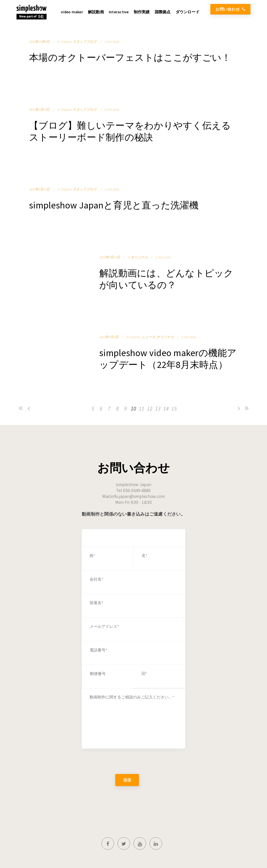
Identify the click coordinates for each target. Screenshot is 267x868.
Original (66, 42)
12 (150, 409)
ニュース (148, 337)
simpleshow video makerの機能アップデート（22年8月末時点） (168, 359)
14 (166, 409)
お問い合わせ (230, 9)
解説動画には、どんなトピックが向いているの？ (166, 279)
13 (158, 409)
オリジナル (139, 257)
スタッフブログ (85, 42)
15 (174, 409)
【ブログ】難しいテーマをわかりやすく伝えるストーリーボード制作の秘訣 (130, 131)
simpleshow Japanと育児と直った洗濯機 (114, 205)
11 (142, 409)
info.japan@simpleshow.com (138, 496)
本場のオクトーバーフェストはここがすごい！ (130, 57)
